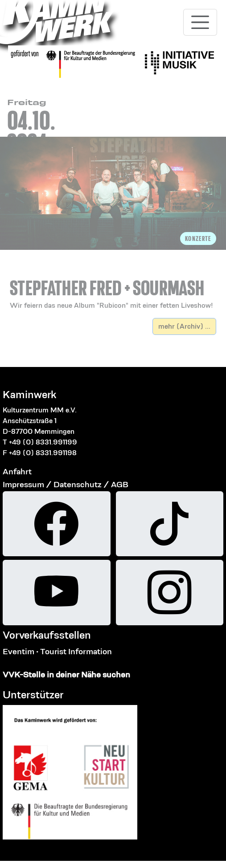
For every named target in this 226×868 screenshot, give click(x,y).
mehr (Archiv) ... (184, 326)
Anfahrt (17, 471)
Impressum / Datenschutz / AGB (66, 484)
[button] (113, 284)
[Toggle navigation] (200, 22)
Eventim (18, 651)
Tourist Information (76, 651)
